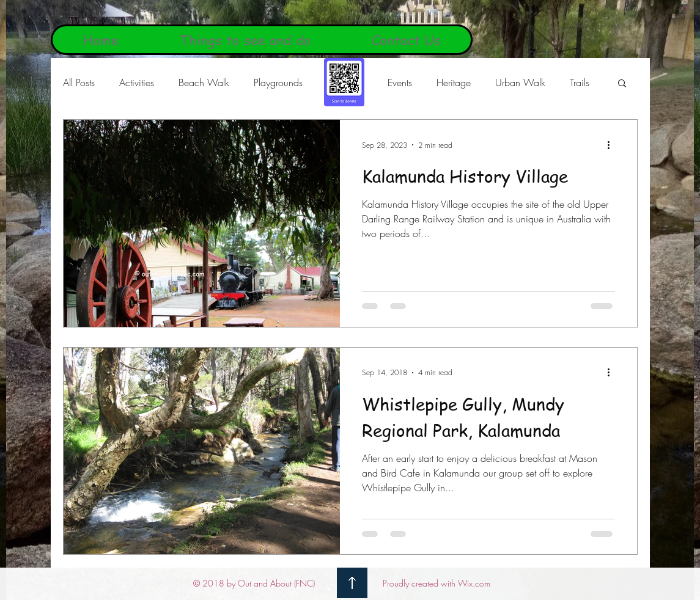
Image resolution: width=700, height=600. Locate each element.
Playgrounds (278, 82)
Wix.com (474, 583)
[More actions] (613, 145)
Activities (137, 82)
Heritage (454, 82)
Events (400, 82)
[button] (622, 84)
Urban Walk (520, 82)
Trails (580, 82)
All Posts (79, 82)
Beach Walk (204, 82)
